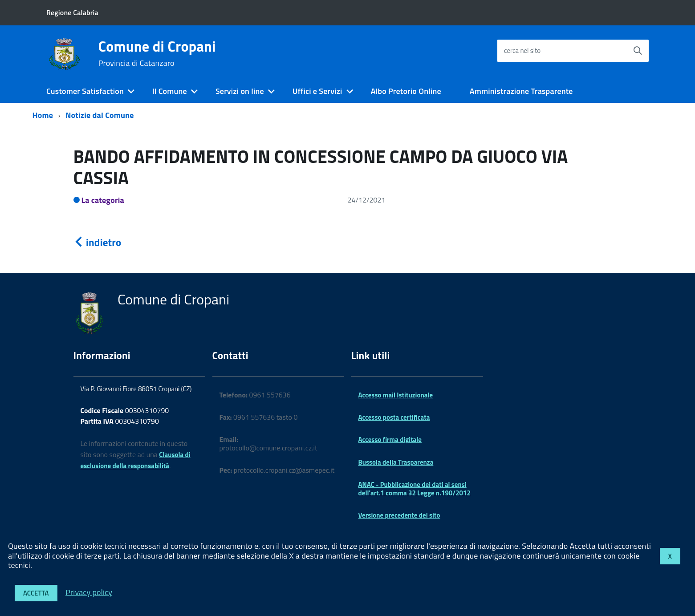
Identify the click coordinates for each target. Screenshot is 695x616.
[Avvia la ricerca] (638, 51)
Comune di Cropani (157, 53)
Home (43, 115)
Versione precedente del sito (399, 515)
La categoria (103, 200)
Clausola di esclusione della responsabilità (136, 460)
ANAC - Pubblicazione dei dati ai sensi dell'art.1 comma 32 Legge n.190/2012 (415, 488)
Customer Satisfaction (85, 91)
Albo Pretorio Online (406, 91)
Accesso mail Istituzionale (396, 395)
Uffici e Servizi (317, 91)
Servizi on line (240, 91)
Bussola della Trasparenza (396, 462)
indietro (98, 242)
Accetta (36, 593)
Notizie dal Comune (100, 115)
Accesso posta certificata (394, 417)
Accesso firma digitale (390, 440)
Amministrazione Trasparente (521, 91)
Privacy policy (89, 592)
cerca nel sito (522, 51)
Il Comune (170, 91)
